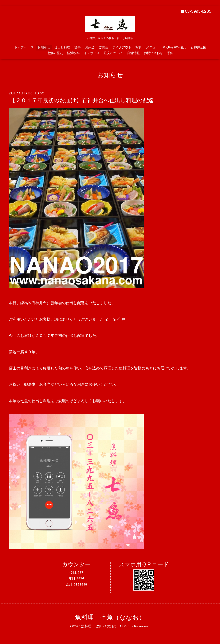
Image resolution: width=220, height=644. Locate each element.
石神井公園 (198, 47)
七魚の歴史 (55, 53)
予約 (170, 53)
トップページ (24, 47)
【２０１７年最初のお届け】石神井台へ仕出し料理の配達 (82, 101)
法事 (78, 47)
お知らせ (44, 47)
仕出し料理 (62, 47)
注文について (113, 53)
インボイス (92, 53)
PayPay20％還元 (175, 47)
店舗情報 (133, 53)
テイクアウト (122, 47)
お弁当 (90, 47)
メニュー (152, 47)
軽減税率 (73, 53)
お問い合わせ (153, 53)
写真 (139, 47)
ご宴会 (103, 47)
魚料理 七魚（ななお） (110, 617)
